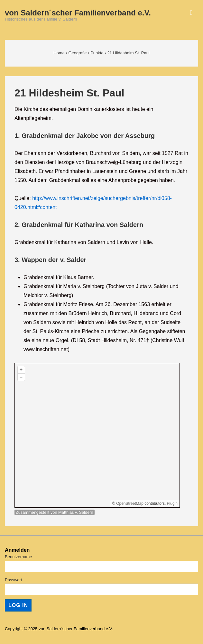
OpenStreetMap (130, 503)
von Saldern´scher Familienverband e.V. (78, 13)
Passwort (13, 580)
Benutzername (18, 557)
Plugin (172, 503)
